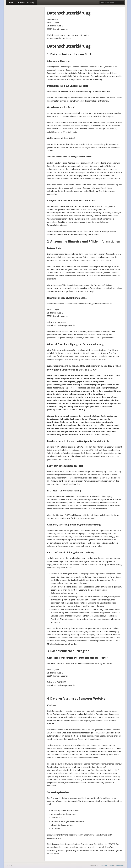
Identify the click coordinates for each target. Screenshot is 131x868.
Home (11, 3)
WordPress (120, 865)
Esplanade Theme (106, 865)
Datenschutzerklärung (26, 3)
